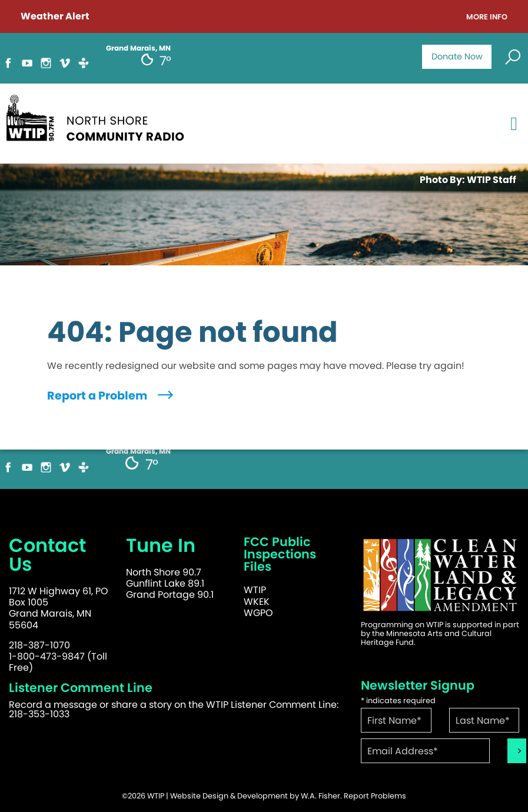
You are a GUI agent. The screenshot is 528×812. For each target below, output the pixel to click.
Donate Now (457, 56)
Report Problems (375, 796)
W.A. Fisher (321, 796)
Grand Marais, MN (138, 48)
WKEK (257, 602)
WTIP (255, 590)
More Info (487, 17)
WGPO (258, 613)
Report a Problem (112, 396)
